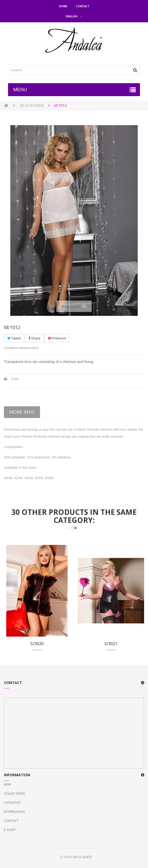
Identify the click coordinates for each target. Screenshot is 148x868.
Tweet (14, 338)
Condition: (11, 348)
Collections (15, 793)
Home (63, 6)
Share (34, 338)
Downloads (14, 812)
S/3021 (111, 644)
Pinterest (57, 338)
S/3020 (37, 644)
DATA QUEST (82, 857)
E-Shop (10, 830)
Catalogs (12, 802)
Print (15, 379)
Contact (83, 6)
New (8, 784)
